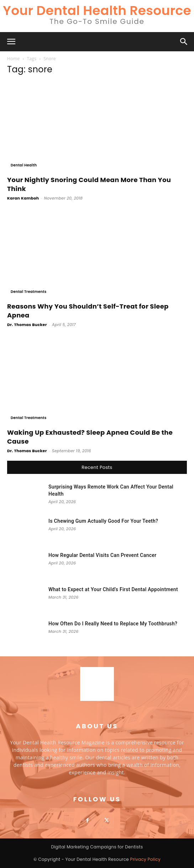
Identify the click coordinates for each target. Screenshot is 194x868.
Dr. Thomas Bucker (27, 325)
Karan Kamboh (23, 198)
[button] (11, 42)
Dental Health (24, 165)
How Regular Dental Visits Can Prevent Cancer (102, 555)
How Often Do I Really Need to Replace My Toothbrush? (113, 624)
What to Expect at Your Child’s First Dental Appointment (113, 589)
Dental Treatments (28, 292)
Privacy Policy (146, 859)
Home (13, 59)
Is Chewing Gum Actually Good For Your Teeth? (103, 521)
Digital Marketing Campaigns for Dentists (97, 847)
